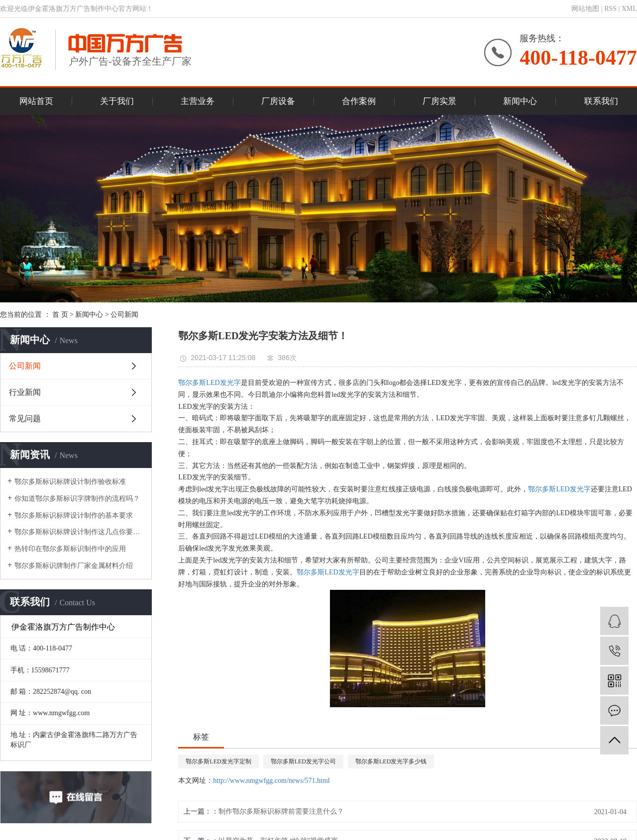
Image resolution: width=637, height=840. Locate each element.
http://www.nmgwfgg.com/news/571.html (271, 781)
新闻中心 (520, 101)
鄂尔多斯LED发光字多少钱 (391, 761)
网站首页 (36, 101)
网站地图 (585, 9)
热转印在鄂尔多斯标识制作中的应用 (70, 549)
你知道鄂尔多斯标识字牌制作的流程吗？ (77, 499)
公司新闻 (124, 315)
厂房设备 (278, 101)
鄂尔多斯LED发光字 (209, 383)
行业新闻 (25, 392)
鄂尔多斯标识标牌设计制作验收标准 (70, 482)
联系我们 (601, 101)
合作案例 (359, 101)
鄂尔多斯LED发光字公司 (303, 761)
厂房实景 (439, 101)
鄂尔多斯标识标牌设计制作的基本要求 (74, 515)
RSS (610, 9)
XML (629, 9)
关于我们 (117, 101)
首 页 (60, 315)
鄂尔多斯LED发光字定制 (218, 761)
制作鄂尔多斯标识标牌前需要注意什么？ (281, 811)
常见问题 (25, 419)
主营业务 (198, 101)
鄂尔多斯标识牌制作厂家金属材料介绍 (74, 566)
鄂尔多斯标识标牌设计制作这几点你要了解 (79, 532)
